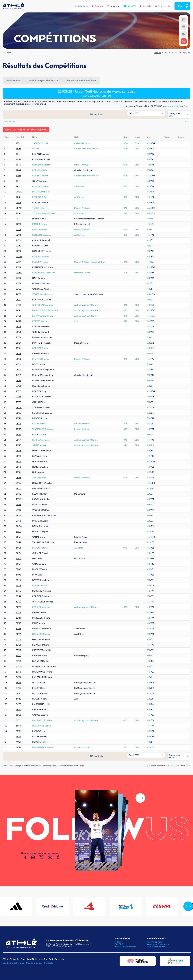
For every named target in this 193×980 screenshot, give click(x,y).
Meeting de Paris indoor (158, 944)
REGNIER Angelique (42, 607)
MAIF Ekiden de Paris (156, 947)
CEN (137, 149)
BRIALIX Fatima (40, 548)
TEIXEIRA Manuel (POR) (44, 213)
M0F (149, 305)
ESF (149, 246)
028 (125, 197)
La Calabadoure (82, 424)
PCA (137, 143)
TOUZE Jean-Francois (43, 294)
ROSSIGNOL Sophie (42, 726)
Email (186, 106)
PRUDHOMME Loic (41, 192)
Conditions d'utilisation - (14, 963)
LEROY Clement (40, 176)
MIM (149, 165)
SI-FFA (118, 942)
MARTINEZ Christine (42, 720)
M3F (149, 235)
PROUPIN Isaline (40, 262)
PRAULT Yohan (39, 224)
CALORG (119, 944)
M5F (149, 602)
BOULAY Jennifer (41, 256)
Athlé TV (130, 6)
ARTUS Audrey (39, 445)
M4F (149, 273)
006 (126, 143)
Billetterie (81, 6)
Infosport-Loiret (82, 273)
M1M (149, 197)
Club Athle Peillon (83, 143)
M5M (149, 316)
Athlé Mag (113, 6)
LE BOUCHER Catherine (44, 273)
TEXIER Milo (38, 208)
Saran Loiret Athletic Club (86, 149)
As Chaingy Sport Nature (86, 305)
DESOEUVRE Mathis (42, 165)
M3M (149, 224)
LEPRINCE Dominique (43, 316)
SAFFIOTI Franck (40, 143)
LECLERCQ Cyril (40, 197)
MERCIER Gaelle (40, 348)
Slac (76, 321)
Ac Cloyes (79, 197)
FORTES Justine (40, 321)
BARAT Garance (40, 229)
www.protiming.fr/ (173, 106)
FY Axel (36, 149)
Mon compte (163, 6)
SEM (149, 154)
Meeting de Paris (155, 942)
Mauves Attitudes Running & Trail (90, 262)
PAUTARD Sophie (41, 359)
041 (125, 186)
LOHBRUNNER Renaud (43, 747)
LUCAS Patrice (39, 424)
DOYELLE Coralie (41, 585)
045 (125, 149)
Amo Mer (79, 548)
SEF (149, 170)
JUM (149, 149)
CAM (149, 176)
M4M (149, 213)
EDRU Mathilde (40, 170)
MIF (148, 219)
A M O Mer (79, 186)
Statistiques (10, 121)
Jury (187, 121)
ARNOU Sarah (39, 478)
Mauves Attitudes (82, 165)
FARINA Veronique (41, 440)
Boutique (97, 6)
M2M (149, 407)
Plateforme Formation (125, 947)
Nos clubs (145, 6)
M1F (149, 256)
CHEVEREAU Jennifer (43, 305)
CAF (149, 321)
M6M (149, 294)
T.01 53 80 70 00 (53, 946)
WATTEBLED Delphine (43, 429)
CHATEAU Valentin (41, 186)
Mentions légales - (35, 963)
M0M (149, 143)
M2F (149, 456)
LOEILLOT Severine (42, 235)
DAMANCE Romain (41, 634)
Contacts (48, 963)
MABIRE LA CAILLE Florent (45, 310)
